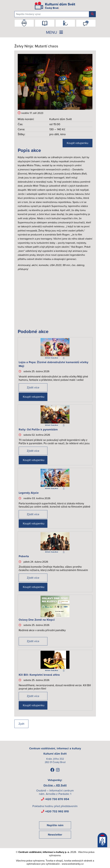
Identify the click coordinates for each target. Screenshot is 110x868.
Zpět (21, 724)
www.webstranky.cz (73, 864)
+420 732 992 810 (57, 811)
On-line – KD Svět (55, 785)
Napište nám (55, 825)
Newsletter (55, 835)
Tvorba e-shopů (54, 861)
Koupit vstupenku (78, 143)
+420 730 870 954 (57, 799)
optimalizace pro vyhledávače (43, 864)
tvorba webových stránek (78, 861)
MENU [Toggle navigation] (55, 32)
